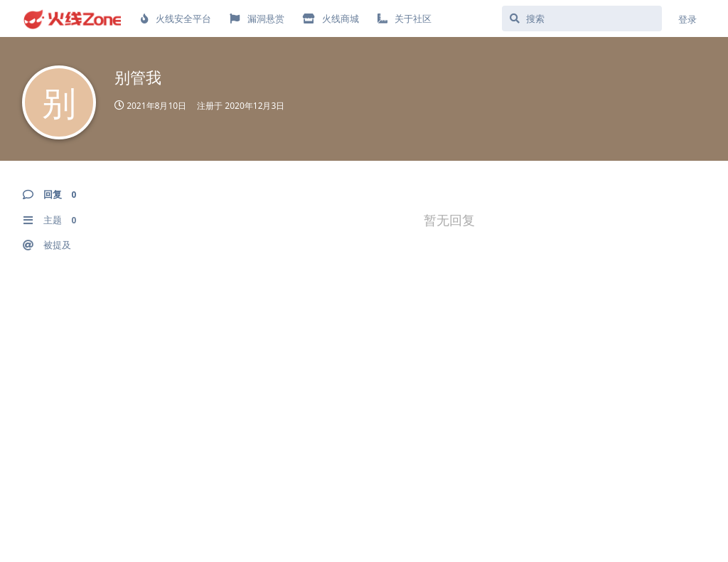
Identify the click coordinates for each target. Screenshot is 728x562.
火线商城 (331, 18)
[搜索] (582, 18)
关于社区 (405, 18)
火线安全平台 (176, 18)
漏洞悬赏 (257, 18)
